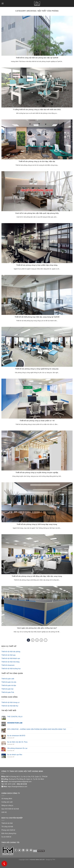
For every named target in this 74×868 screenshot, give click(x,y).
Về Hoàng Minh (7, 799)
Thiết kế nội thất (7, 823)
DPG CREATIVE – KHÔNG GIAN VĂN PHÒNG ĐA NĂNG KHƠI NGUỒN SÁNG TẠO (37, 729)
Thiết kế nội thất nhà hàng (10, 662)
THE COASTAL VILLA (15, 717)
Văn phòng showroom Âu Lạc (17, 748)
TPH (54, 860)
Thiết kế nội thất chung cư (10, 702)
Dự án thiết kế (6, 837)
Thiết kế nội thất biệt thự (10, 706)
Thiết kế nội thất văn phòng (11, 652)
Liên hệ (4, 812)
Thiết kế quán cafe (8, 679)
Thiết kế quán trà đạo (9, 685)
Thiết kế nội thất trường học (11, 669)
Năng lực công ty (7, 805)
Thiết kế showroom (8, 665)
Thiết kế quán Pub (8, 692)
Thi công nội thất (7, 827)
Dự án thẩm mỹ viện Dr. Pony (17, 742)
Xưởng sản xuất (7, 802)
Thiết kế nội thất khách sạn (11, 658)
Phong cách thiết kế (8, 830)
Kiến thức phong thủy (9, 833)
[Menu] (3, 3)
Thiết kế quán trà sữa (9, 682)
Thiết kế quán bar (7, 689)
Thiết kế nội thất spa (8, 655)
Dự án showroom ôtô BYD (16, 736)
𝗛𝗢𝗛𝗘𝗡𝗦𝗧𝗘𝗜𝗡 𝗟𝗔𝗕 (15, 723)
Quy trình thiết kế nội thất (10, 809)
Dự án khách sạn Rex (15, 755)
